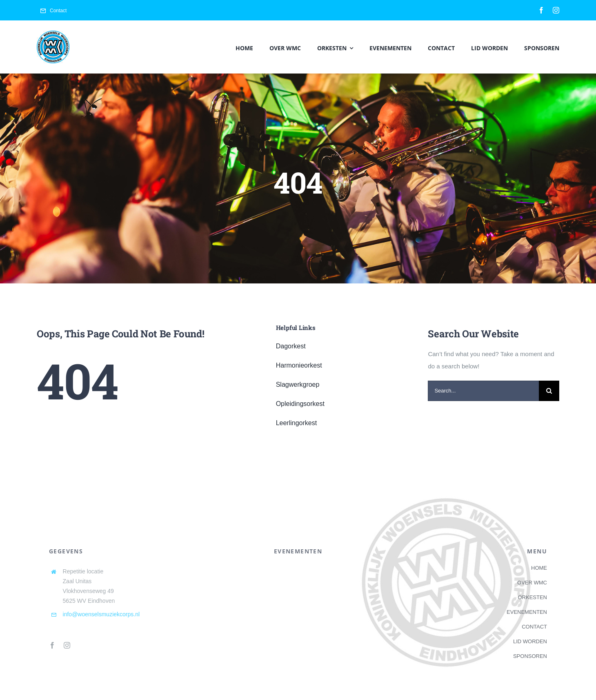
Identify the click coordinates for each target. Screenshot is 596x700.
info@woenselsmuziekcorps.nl (101, 614)
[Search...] (483, 391)
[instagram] (556, 10)
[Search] (549, 391)
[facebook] (541, 10)
